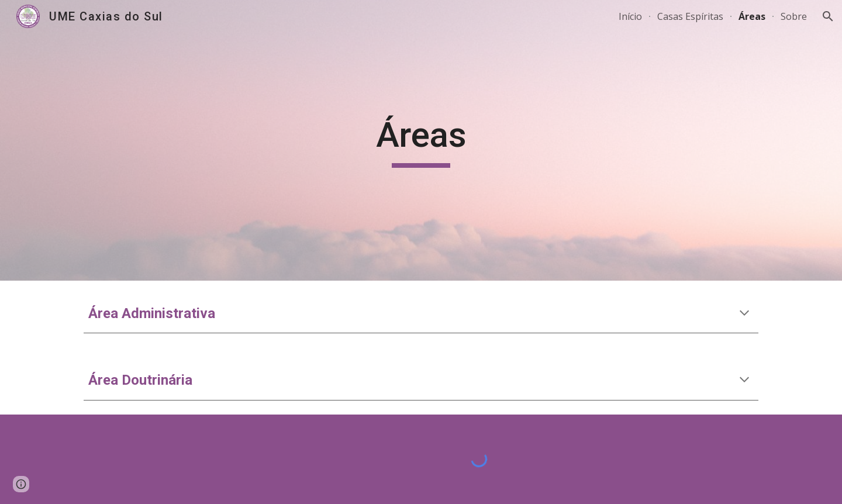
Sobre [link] (794, 16)
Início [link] (630, 16)
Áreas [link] (752, 16)
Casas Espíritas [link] (690, 16)
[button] (828, 16)
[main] (421, 140)
